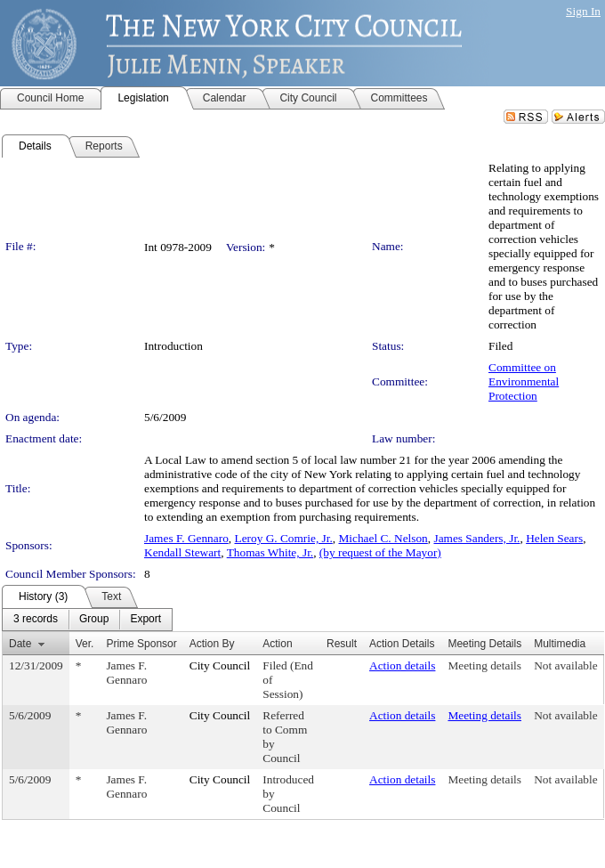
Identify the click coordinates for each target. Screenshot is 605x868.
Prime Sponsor (141, 644)
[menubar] (87, 620)
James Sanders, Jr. (476, 538)
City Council (220, 665)
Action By (212, 644)
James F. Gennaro (186, 538)
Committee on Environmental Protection (524, 381)
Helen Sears (554, 538)
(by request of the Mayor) (380, 552)
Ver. (85, 644)
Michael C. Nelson (383, 538)
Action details (402, 665)
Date (20, 644)
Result (342, 644)
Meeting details (484, 665)
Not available (565, 665)
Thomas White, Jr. (270, 552)
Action (277, 644)
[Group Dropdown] (94, 620)
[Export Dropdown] (145, 620)
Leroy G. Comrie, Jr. (283, 538)
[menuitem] (36, 620)
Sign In (583, 11)
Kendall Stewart (182, 552)
